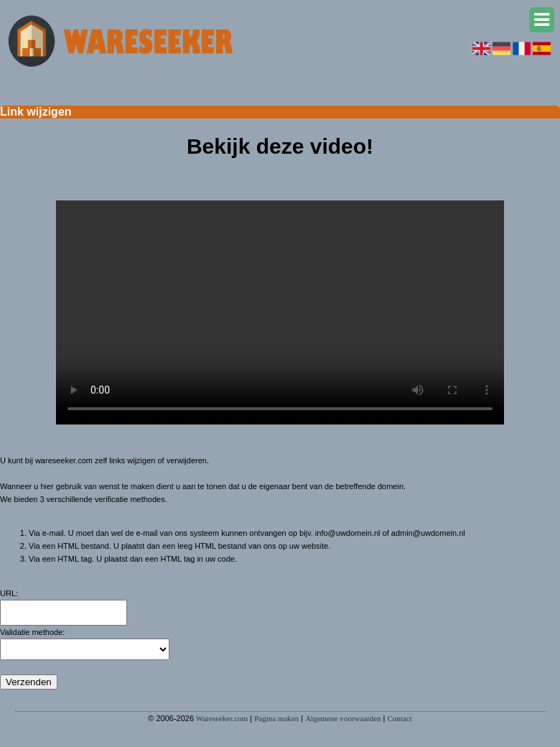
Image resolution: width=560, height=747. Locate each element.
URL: (9, 593)
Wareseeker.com (222, 718)
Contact (400, 718)
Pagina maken (276, 718)
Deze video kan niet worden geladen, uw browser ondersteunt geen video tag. (280, 312)
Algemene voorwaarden (343, 718)
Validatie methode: (32, 632)
